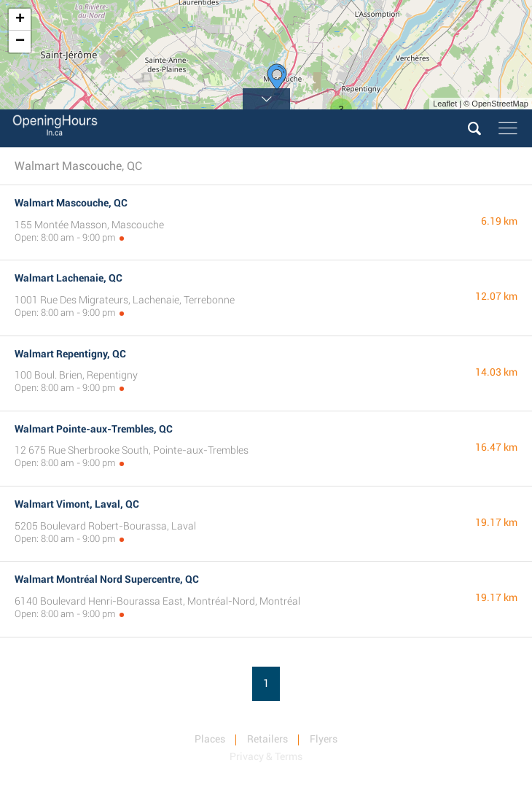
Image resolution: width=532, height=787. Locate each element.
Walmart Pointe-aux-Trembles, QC (94, 429)
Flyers (324, 739)
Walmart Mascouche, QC (71, 203)
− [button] (20, 42)
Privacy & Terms (266, 756)
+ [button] (20, 20)
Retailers (267, 739)
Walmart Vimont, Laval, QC (77, 504)
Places (210, 739)
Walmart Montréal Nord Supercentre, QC (107, 579)
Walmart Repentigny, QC (70, 354)
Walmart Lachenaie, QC (69, 278)
